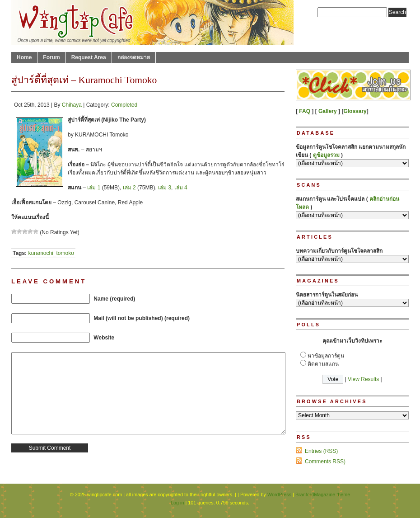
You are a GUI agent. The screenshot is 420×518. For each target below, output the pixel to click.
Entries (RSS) (321, 451)
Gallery (328, 111)
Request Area (89, 57)
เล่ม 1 (94, 188)
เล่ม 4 (181, 188)
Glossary (355, 111)
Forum (51, 57)
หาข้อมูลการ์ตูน (326, 356)
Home (24, 57)
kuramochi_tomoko (51, 253)
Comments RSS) (325, 461)
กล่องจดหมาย (134, 57)
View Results (363, 379)
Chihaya (72, 105)
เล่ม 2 (129, 188)
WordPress (279, 494)
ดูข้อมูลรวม (326, 155)
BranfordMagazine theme (323, 494)
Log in (177, 503)
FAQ (305, 111)
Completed (124, 105)
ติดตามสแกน (323, 364)
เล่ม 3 (165, 188)
